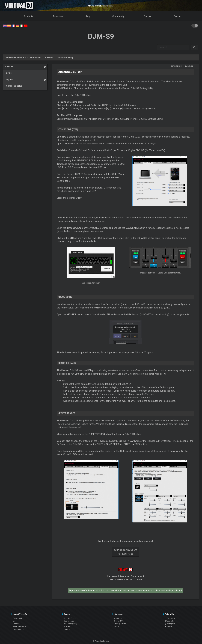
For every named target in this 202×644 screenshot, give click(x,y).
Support (148, 16)
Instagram (170, 624)
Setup (8, 73)
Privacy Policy (120, 624)
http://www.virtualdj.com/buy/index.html (77, 140)
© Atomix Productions (101, 641)
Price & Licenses (20, 626)
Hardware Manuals (16, 57)
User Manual (69, 621)
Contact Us (119, 621)
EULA (116, 626)
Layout (9, 79)
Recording (66, 297)
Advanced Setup (65, 57)
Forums (67, 629)
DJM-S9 (49, 57)
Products (28, 16)
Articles (67, 626)
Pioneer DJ (35, 57)
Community (118, 16)
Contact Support (70, 618)
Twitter (169, 626)
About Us (118, 618)
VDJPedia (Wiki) (70, 624)
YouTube (169, 621)
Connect (178, 16)
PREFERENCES (67, 413)
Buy (88, 16)
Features (17, 624)
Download (58, 16)
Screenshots (18, 629)
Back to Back (67, 363)
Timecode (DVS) (69, 129)
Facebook (170, 618)
